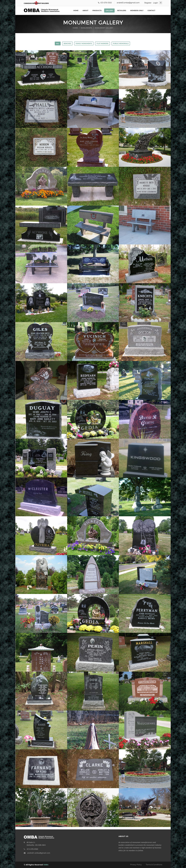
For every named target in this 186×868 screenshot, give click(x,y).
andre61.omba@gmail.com (128, 3)
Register (148, 3)
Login (156, 3)
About (85, 10)
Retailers (122, 10)
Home (76, 10)
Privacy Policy (136, 865)
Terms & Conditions (154, 865)
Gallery (109, 10)
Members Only (137, 10)
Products (97, 10)
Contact (151, 10)
